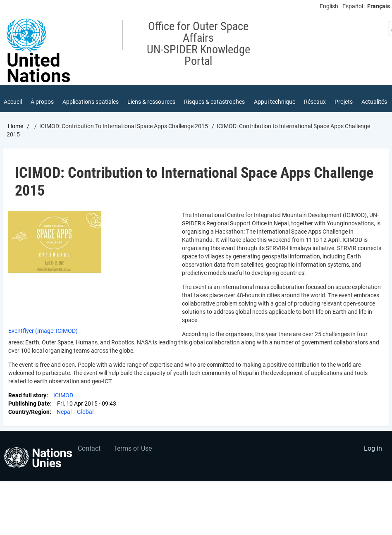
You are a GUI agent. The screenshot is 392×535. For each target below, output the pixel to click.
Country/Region (29, 412)
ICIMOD (63, 395)
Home (16, 126)
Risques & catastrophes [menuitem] (214, 102)
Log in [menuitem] (373, 448)
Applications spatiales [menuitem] (91, 102)
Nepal (64, 412)
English (329, 6)
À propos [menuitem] (42, 102)
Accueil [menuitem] (13, 102)
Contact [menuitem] (89, 448)
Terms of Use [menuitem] (133, 448)
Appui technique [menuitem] (275, 102)
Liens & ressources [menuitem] (151, 102)
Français (379, 6)
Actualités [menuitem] (374, 102)
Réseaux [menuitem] (315, 102)
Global (85, 412)
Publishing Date (29, 404)
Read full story (27, 395)
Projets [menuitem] (344, 102)
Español (353, 6)
